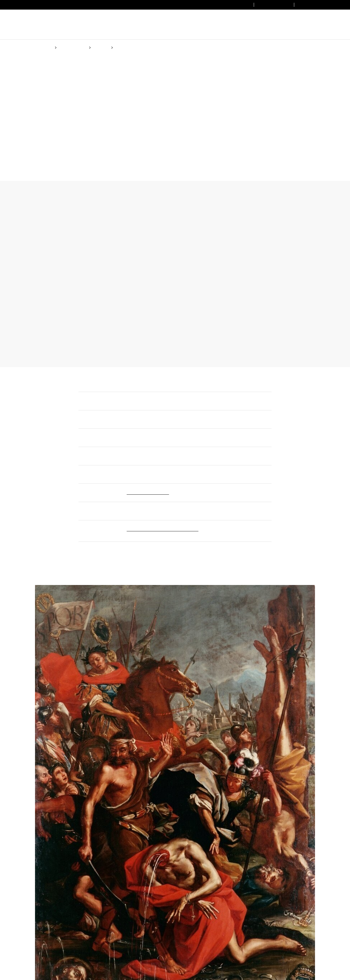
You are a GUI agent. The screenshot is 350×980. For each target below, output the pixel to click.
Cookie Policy (215, 511)
